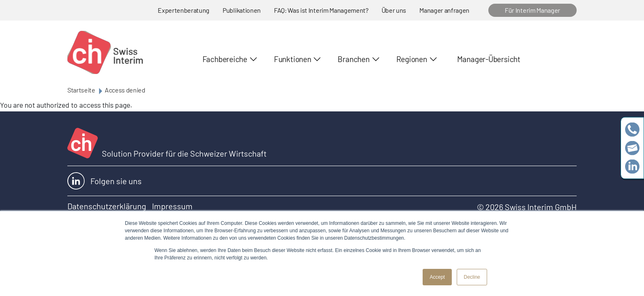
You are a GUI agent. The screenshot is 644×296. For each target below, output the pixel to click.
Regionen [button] (412, 59)
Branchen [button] (353, 59)
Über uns (394, 10)
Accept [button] (437, 277)
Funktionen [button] (293, 59)
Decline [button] (472, 277)
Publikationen (242, 10)
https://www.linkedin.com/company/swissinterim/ (632, 167)
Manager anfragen (444, 10)
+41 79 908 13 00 (632, 130)
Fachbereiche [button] (225, 59)
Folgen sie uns (105, 181)
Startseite (81, 90)
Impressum (172, 206)
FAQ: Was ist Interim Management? (321, 10)
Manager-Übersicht (489, 59)
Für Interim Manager (532, 10)
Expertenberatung (184, 10)
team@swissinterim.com (632, 148)
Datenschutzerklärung (107, 206)
